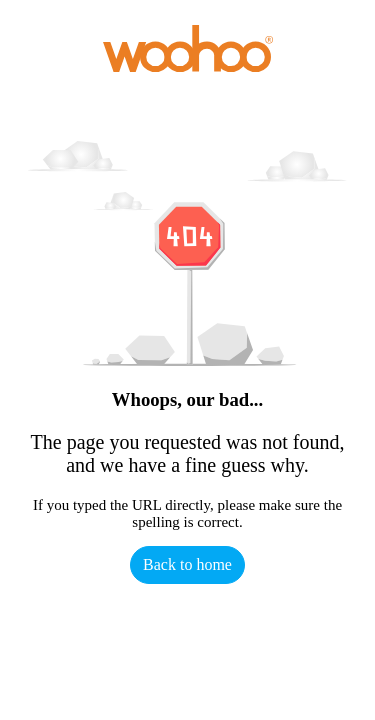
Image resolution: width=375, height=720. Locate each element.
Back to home (187, 564)
